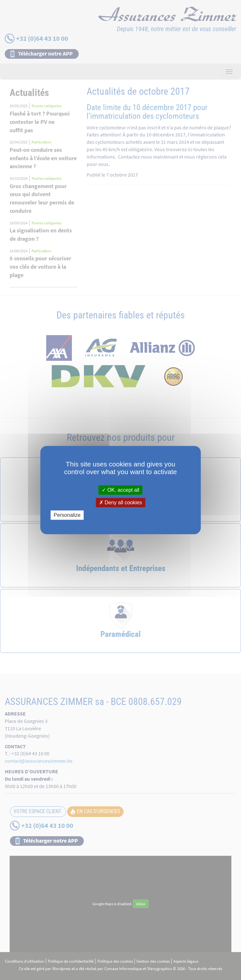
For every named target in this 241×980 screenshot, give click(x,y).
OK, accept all (121, 490)
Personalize (67, 515)
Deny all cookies (121, 503)
